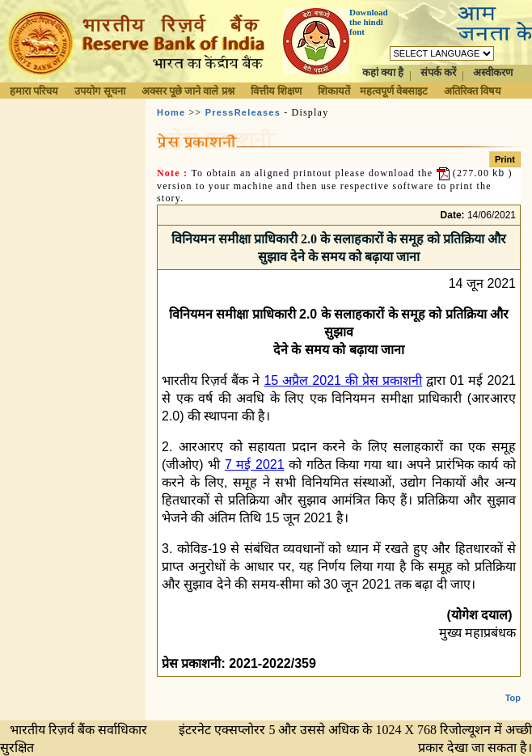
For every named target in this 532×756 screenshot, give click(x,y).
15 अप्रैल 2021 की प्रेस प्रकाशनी (343, 380)
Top (513, 698)
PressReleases (243, 112)
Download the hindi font (369, 22)
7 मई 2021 (255, 465)
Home (171, 112)
